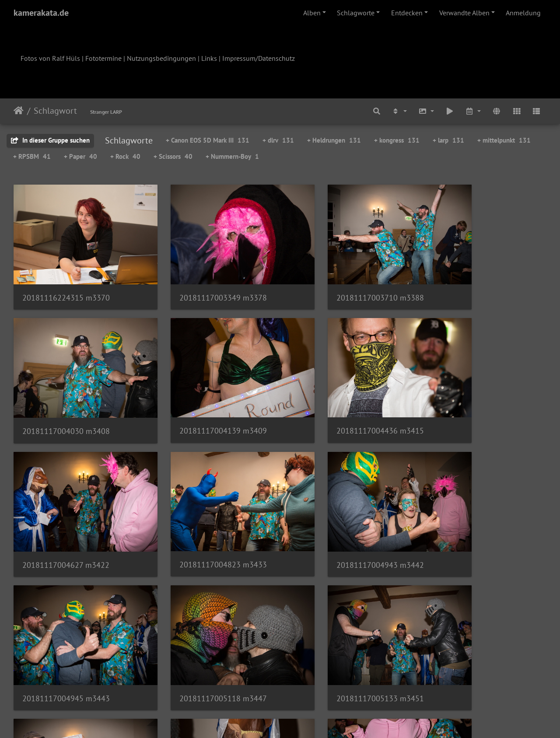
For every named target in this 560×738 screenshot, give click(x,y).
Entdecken (407, 13)
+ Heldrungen (334, 140)
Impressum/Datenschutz (259, 58)
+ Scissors (173, 156)
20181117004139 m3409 (66, 402)
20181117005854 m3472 (66, 642)
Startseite (19, 111)
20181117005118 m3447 (339, 522)
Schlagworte (356, 13)
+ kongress (397, 140)
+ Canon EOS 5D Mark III (208, 140)
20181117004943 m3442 (66, 522)
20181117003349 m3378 (203, 284)
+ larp (448, 140)
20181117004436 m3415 (203, 402)
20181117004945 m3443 (203, 522)
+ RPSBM (32, 156)
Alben (312, 13)
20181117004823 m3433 (476, 403)
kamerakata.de (41, 13)
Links (209, 58)
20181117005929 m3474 (203, 641)
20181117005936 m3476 (339, 641)
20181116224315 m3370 (66, 284)
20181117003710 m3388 (339, 284)
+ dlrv (278, 140)
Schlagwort (55, 111)
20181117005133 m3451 (476, 522)
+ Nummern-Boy (232, 156)
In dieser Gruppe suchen (50, 140)
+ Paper (80, 156)
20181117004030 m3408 (476, 284)
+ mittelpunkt (504, 140)
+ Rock (125, 156)
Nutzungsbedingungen (161, 58)
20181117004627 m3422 (339, 403)
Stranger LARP (106, 112)
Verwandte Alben (464, 13)
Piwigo (298, 720)
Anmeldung (523, 13)
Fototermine (103, 58)
